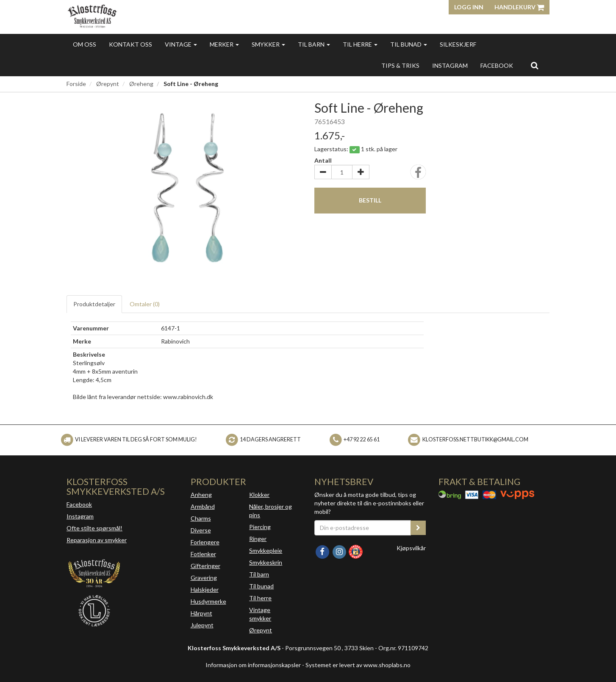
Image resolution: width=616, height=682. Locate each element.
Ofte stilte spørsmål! (94, 528)
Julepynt (202, 625)
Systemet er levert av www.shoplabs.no (358, 665)
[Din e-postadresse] (363, 528)
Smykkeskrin (266, 562)
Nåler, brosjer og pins (271, 511)
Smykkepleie (266, 550)
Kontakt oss (130, 44)
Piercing (260, 527)
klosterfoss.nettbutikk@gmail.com (475, 439)
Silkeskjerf (458, 44)
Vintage (181, 44)
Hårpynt (201, 613)
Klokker (259, 495)
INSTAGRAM (450, 65)
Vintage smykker (260, 614)
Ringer (258, 539)
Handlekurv (519, 7)
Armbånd (203, 506)
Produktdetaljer (94, 304)
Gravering (204, 578)
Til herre (360, 44)
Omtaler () (145, 304)
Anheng (201, 495)
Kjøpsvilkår (411, 548)
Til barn (314, 44)
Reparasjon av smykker (97, 540)
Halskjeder (205, 589)
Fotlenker (203, 554)
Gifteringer (205, 566)
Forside (76, 84)
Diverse (201, 530)
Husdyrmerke (208, 601)
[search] (534, 65)
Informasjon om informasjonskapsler (253, 665)
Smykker (268, 44)
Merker (224, 44)
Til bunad (409, 44)
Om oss (85, 44)
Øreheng (141, 84)
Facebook (79, 504)
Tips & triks (400, 65)
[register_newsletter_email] (418, 528)
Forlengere (205, 542)
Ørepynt (108, 84)
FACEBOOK (497, 65)
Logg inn (469, 7)
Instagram (80, 516)
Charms (201, 518)
